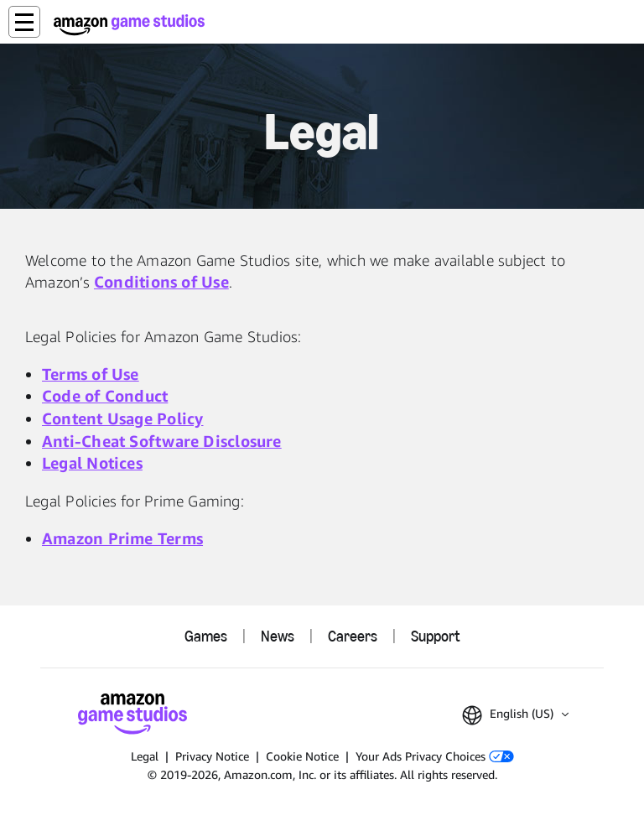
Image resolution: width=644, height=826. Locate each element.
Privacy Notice (212, 756)
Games (206, 636)
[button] (24, 22)
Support (435, 636)
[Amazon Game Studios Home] (129, 25)
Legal (145, 756)
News (278, 636)
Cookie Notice (302, 756)
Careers (353, 636)
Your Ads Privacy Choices (435, 756)
